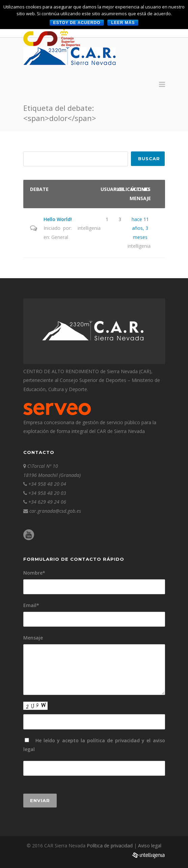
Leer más (123, 23)
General (60, 237)
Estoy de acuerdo (77, 23)
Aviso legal (150, 846)
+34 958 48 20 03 (47, 493)
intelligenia (89, 228)
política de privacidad (113, 740)
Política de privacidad (110, 846)
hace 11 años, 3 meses (140, 228)
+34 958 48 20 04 (47, 484)
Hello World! (58, 219)
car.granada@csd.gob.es (55, 511)
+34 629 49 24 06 (47, 502)
